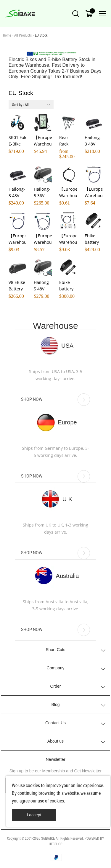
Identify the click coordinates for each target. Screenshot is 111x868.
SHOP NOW (55, 400)
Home (7, 35)
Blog (55, 704)
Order (56, 686)
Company (56, 668)
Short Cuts (55, 650)
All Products (23, 35)
